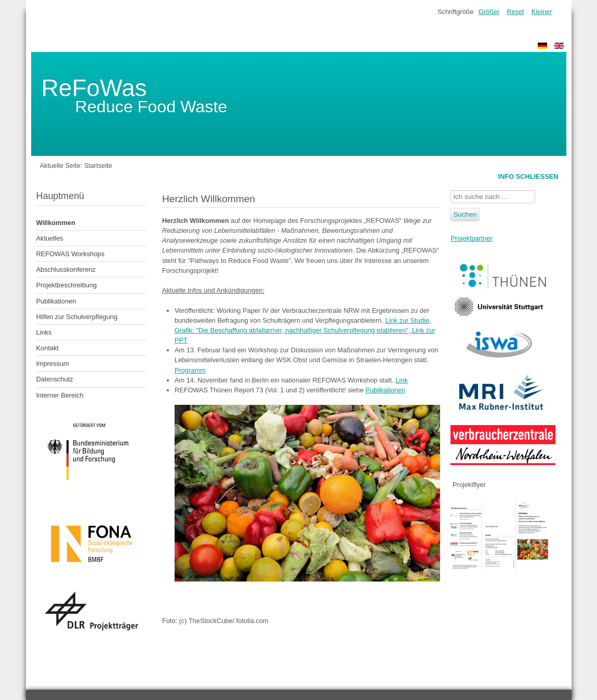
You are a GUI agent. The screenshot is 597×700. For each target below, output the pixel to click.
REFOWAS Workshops (71, 254)
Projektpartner (471, 238)
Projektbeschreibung (67, 285)
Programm (190, 370)
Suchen (465, 214)
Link (401, 380)
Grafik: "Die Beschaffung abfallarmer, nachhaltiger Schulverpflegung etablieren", (293, 330)
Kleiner (542, 12)
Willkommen (56, 223)
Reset (515, 12)
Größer (489, 12)
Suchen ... (451, 190)
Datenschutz (55, 379)
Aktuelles (50, 238)
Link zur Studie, (408, 320)
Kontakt (48, 348)
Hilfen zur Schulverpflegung (77, 317)
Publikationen (56, 301)
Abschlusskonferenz (66, 269)
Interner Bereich (60, 395)
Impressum (53, 364)
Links (44, 332)
